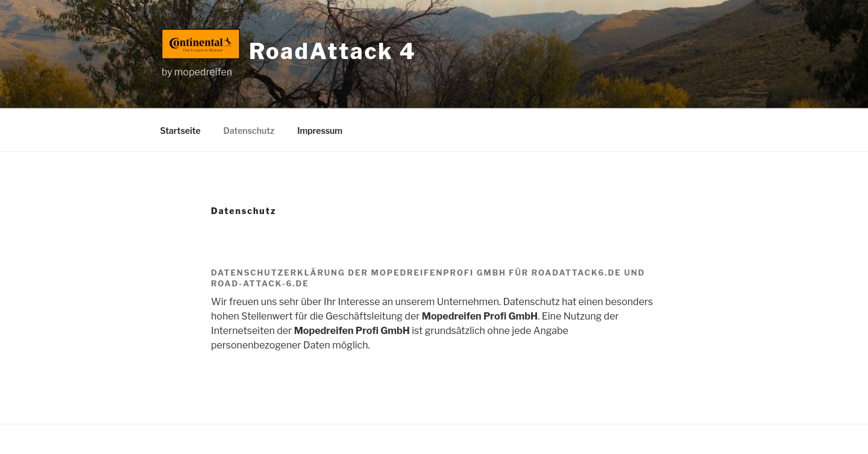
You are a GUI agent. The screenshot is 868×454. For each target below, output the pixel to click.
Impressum (320, 131)
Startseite (181, 131)
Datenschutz (249, 131)
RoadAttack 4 (333, 51)
